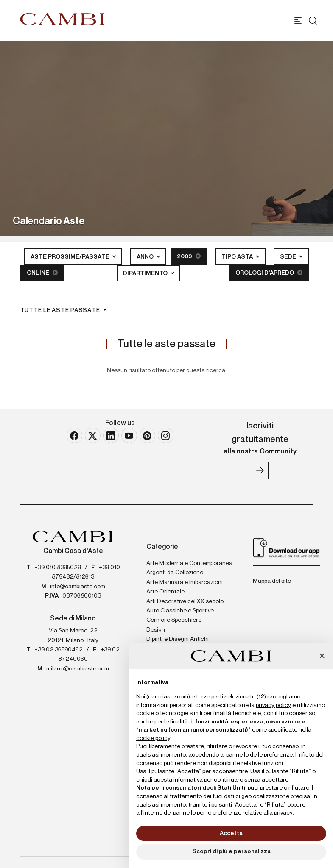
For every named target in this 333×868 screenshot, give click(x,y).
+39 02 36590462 (59, 650)
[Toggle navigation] (298, 21)
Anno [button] (146, 257)
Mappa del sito (272, 581)
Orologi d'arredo (269, 273)
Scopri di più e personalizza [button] (231, 851)
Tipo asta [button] (238, 257)
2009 (189, 256)
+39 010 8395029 (58, 568)
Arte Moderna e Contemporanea (189, 563)
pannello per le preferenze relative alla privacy (233, 813)
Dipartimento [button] (146, 273)
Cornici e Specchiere (174, 620)
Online (42, 273)
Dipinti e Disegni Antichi (178, 639)
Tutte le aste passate (60, 310)
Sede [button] (289, 257)
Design (156, 630)
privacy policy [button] (273, 705)
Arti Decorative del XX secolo (185, 601)
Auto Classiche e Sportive (180, 611)
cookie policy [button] (153, 738)
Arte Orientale (165, 592)
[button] (322, 657)
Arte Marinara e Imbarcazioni (185, 582)
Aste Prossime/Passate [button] (71, 257)
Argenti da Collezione (175, 573)
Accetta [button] (231, 833)
